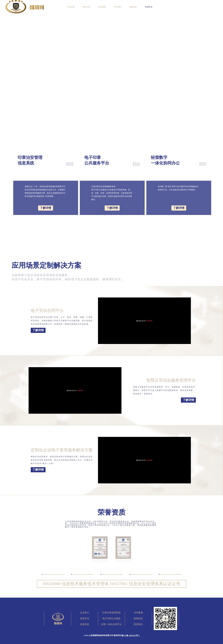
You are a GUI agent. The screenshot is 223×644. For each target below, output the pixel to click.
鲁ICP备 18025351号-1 (130, 635)
